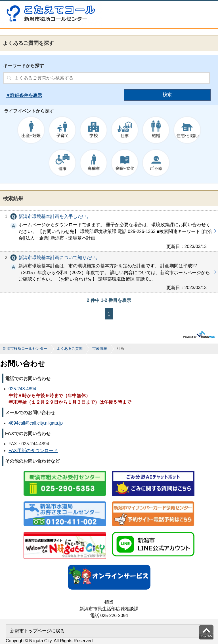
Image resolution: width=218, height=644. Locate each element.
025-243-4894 (22, 389)
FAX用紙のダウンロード (33, 451)
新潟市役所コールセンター (25, 349)
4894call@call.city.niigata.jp (36, 423)
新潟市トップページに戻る (37, 631)
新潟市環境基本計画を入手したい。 (109, 231)
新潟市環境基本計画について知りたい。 (109, 272)
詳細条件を (22, 95)
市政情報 (100, 349)
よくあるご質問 (70, 349)
